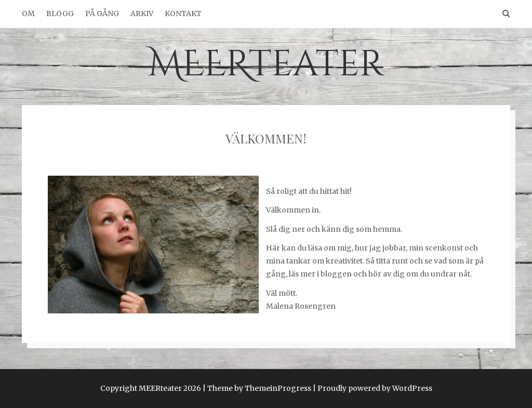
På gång (102, 14)
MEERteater (266, 64)
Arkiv (142, 14)
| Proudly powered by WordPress (373, 388)
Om (28, 14)
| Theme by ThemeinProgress (257, 388)
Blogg (60, 14)
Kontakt (183, 14)
